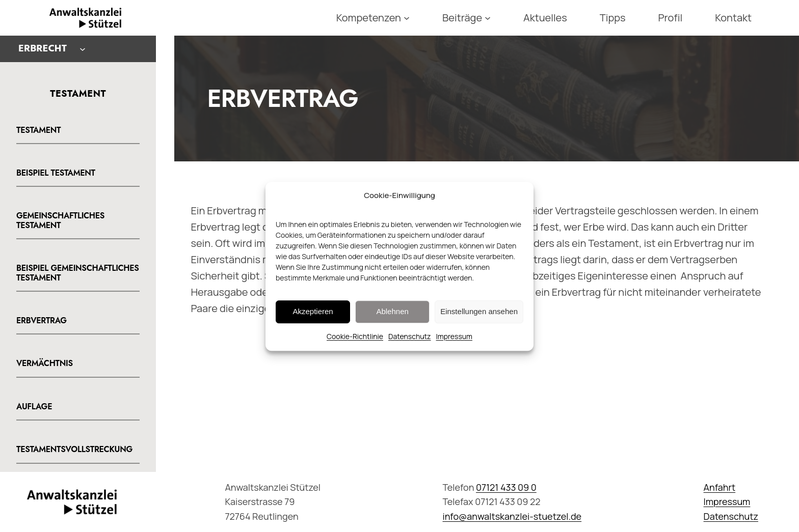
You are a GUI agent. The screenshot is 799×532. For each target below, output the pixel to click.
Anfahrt (720, 487)
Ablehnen (392, 318)
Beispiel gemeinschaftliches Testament (78, 273)
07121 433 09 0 (506, 487)
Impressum (454, 343)
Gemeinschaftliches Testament (60, 221)
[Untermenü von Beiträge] (488, 18)
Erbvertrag (42, 321)
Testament (38, 130)
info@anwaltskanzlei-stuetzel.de (512, 516)
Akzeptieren (313, 318)
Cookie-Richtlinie (355, 343)
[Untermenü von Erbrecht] (83, 49)
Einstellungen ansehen (479, 318)
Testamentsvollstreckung (74, 450)
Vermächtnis (45, 363)
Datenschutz (410, 343)
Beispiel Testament (56, 173)
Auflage (34, 407)
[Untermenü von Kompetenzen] (407, 18)
